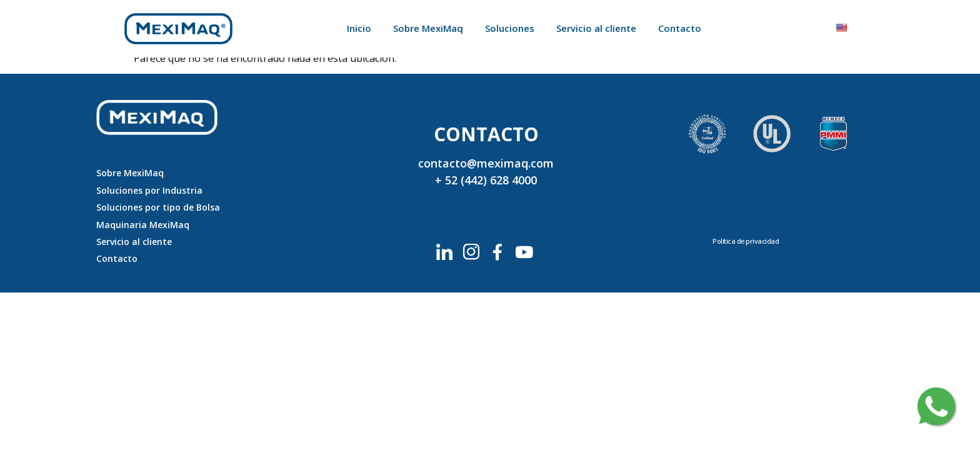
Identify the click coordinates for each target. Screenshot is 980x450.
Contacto (680, 28)
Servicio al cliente (596, 28)
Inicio (359, 28)
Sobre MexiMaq (428, 28)
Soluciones (510, 28)
